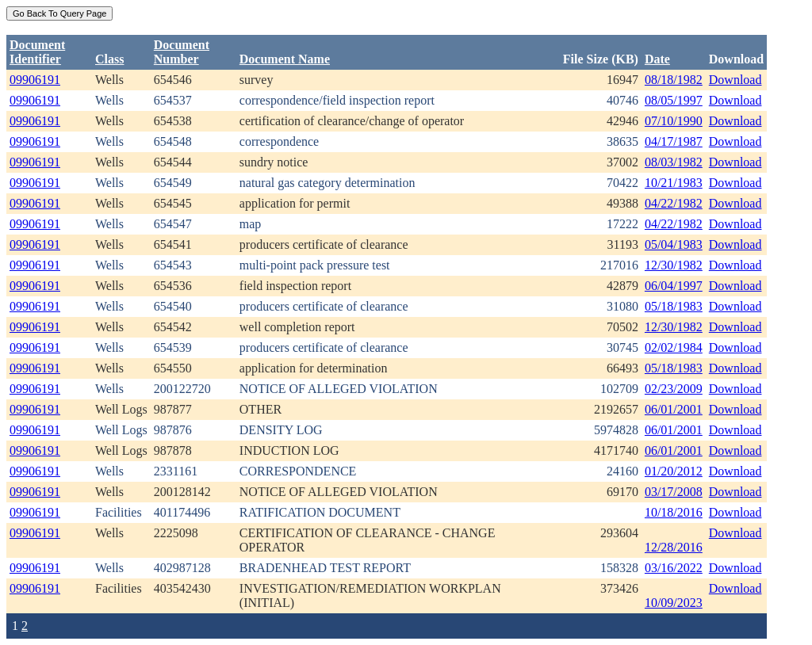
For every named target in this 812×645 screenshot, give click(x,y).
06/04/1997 (674, 286)
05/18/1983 (674, 306)
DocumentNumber (182, 52)
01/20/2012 (674, 471)
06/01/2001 (674, 409)
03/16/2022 (674, 568)
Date (657, 59)
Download (735, 80)
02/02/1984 (674, 347)
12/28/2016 (674, 547)
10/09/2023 (674, 603)
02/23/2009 (674, 389)
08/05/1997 (674, 100)
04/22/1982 (674, 203)
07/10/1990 (674, 121)
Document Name (285, 59)
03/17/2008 (674, 492)
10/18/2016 (674, 512)
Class (109, 59)
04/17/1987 (674, 141)
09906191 (35, 80)
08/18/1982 (674, 80)
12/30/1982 (674, 265)
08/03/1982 (674, 162)
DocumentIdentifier (37, 52)
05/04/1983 (674, 244)
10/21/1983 (674, 183)
